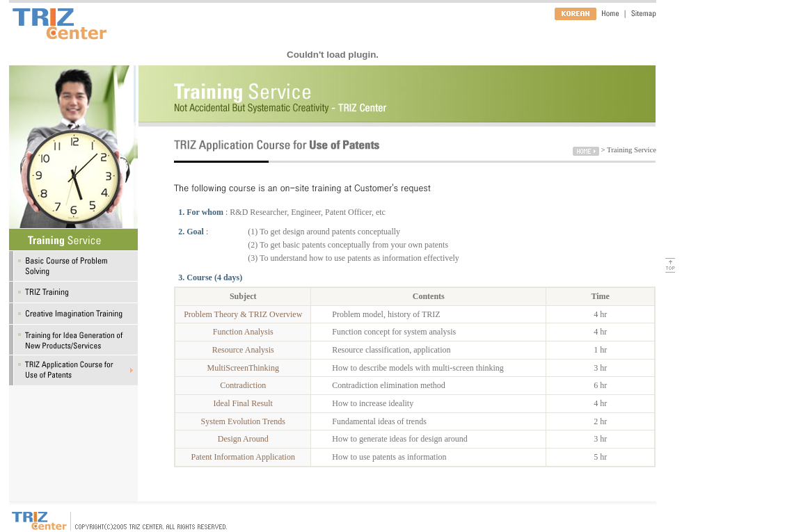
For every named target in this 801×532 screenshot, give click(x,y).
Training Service (632, 150)
